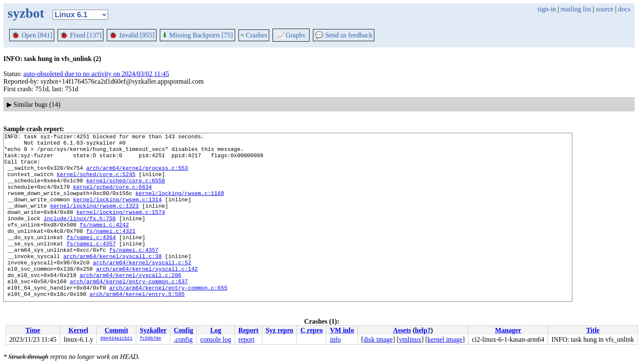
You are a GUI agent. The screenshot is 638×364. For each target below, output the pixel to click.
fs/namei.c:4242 (104, 243)
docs (624, 9)
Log (216, 330)
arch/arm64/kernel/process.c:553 (137, 175)
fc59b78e (150, 339)
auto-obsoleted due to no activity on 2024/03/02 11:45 (96, 74)
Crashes (254, 35)
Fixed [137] (81, 35)
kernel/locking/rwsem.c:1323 (94, 221)
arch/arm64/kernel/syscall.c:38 (112, 281)
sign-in (546, 9)
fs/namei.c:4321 (111, 251)
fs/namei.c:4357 (91, 266)
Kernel (78, 330)
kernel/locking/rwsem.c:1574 (121, 228)
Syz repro (280, 330)
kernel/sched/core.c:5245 (96, 183)
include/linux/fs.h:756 (80, 236)
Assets (402, 330)
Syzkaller (153, 330)
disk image (378, 339)
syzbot (26, 13)
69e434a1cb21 (116, 339)
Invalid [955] (132, 35)
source (605, 9)
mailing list (576, 9)
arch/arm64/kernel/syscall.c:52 (142, 289)
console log (216, 339)
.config (183, 339)
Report (249, 330)
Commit (116, 330)
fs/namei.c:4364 (91, 258)
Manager (508, 330)
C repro (311, 330)
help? (423, 330)
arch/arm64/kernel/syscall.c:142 (147, 296)
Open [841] (32, 35)
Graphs (291, 35)
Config (183, 330)
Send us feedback (344, 35)
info (335, 339)
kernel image (445, 339)
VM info (342, 330)
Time (33, 330)
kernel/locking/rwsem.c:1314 (118, 213)
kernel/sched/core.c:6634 (113, 198)
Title (593, 330)
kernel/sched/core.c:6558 (126, 190)
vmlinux (410, 339)
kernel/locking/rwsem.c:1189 (180, 206)
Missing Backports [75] (197, 35)
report (246, 339)
